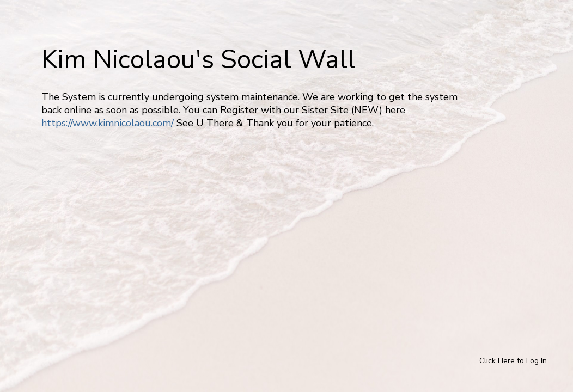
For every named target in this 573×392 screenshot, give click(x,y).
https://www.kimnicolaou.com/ (108, 123)
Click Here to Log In (513, 361)
